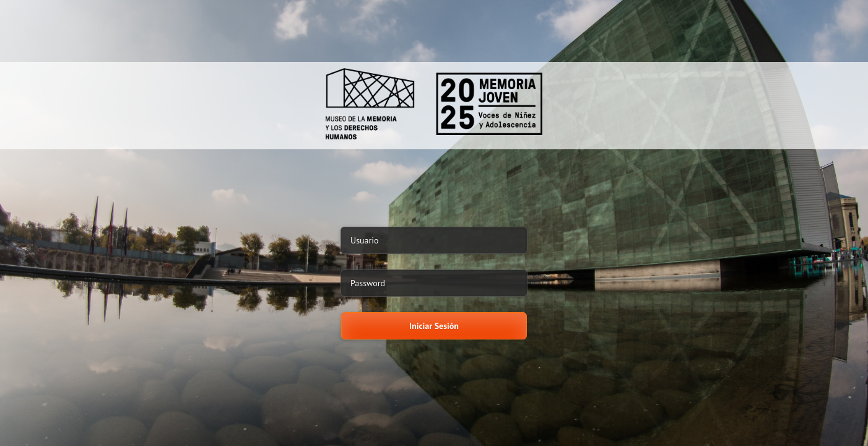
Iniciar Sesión (434, 326)
